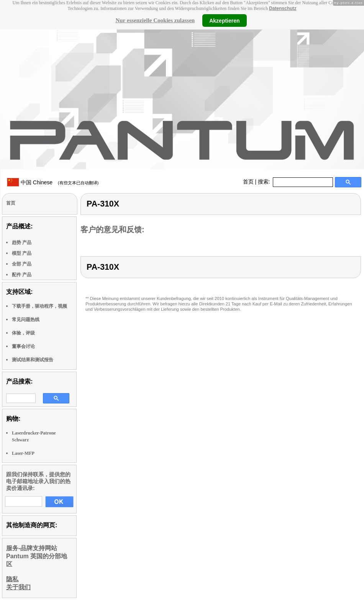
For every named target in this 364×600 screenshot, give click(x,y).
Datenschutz (283, 8)
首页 (248, 182)
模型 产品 (22, 253)
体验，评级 (23, 333)
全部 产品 (22, 264)
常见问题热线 (26, 320)
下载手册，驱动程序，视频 (39, 306)
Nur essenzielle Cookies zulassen (155, 20)
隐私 (12, 579)
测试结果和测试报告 (33, 360)
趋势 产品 (22, 243)
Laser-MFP (23, 453)
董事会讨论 (23, 346)
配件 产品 (22, 275)
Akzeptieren (224, 20)
